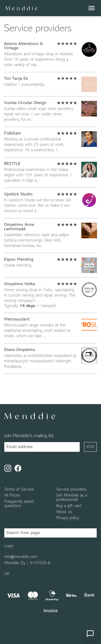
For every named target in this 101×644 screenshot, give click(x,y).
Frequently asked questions (19, 504)
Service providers (71, 490)
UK (7, 574)
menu (92, 8)
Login (9, 546)
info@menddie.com (21, 557)
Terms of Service (19, 490)
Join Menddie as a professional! (72, 498)
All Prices (12, 495)
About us (64, 512)
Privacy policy (68, 518)
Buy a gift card (69, 506)
